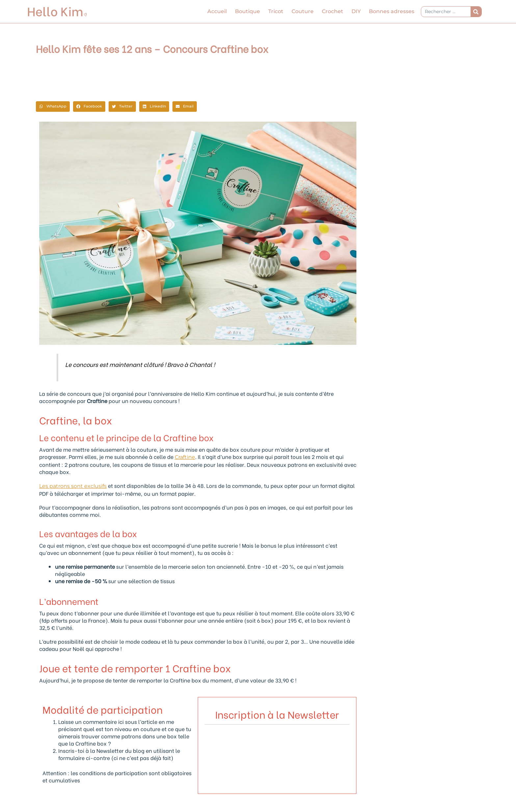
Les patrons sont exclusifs (73, 486)
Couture (303, 11)
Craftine (185, 457)
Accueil (217, 11)
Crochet (333, 11)
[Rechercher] (476, 12)
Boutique (247, 11)
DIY (356, 11)
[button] (53, 107)
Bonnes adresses (392, 11)
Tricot (276, 11)
